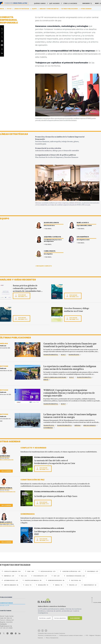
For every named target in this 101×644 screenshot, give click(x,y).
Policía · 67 (72, 585)
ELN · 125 (55, 576)
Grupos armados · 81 (10, 585)
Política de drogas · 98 (32, 580)
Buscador (87, 3)
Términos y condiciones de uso (47, 635)
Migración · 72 (42, 585)
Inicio (2, 9)
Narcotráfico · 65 (89, 585)
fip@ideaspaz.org (6, 626)
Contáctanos (6, 611)
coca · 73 (27, 585)
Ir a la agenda (6, 471)
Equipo (34, 9)
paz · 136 (23, 576)
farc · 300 (29, 571)
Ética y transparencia (52, 638)
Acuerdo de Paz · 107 (10, 580)
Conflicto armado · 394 (11, 571)
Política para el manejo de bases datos (71, 635)
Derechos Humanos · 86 (55, 580)
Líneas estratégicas (22, 9)
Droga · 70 (58, 585)
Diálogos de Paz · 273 (47, 571)
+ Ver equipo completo (43, 266)
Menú (98, 3)
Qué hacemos (54, 3)
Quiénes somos (40, 3)
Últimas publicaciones (70, 9)
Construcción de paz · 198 (70, 571)
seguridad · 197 (92, 571)
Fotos (9, 9)
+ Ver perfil (48, 229)
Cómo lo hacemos (70, 3)
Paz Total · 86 (75, 580)
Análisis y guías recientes (49, 9)
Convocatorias (6, 603)
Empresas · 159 (8, 576)
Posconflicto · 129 (39, 576)
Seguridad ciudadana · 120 (74, 576)
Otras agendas (86, 9)
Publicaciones (6, 597)
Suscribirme (75, 618)
